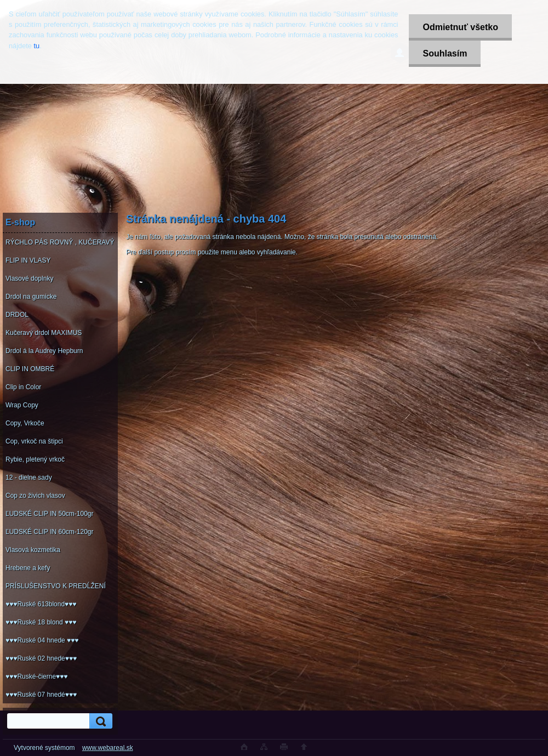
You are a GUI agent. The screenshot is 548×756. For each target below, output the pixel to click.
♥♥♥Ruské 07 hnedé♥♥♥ (41, 695)
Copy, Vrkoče (25, 423)
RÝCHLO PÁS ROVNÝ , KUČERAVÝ (60, 242)
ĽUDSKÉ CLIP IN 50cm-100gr (50, 514)
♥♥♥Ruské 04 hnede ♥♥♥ (42, 640)
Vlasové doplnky (29, 278)
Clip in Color (23, 387)
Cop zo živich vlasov (35, 496)
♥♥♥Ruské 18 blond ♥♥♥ (41, 622)
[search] (99, 721)
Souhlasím (445, 53)
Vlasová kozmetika (33, 550)
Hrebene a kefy (28, 568)
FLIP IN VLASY (28, 260)
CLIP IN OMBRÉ (30, 369)
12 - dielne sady (29, 478)
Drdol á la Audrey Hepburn (44, 351)
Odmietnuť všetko (460, 27)
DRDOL (17, 315)
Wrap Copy (22, 405)
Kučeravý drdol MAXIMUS (44, 333)
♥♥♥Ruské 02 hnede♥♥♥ (41, 658)
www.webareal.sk (108, 748)
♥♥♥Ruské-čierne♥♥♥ (36, 677)
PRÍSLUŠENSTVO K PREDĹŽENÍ (56, 586)
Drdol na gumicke (31, 297)
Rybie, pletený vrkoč (35, 459)
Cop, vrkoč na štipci (34, 441)
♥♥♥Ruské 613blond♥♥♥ (41, 604)
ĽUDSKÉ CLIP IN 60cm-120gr (50, 532)
